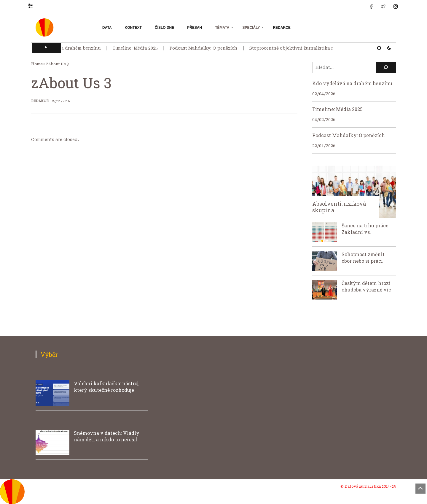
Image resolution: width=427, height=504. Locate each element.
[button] (33, 5)
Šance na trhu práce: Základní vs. (365, 229)
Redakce (282, 28)
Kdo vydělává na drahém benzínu (66, 48)
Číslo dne (164, 28)
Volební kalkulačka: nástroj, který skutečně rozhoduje (107, 387)
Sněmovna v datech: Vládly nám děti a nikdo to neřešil (107, 436)
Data (107, 28)
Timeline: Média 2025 (137, 48)
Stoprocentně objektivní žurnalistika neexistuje (304, 48)
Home (37, 64)
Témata (222, 28)
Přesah (195, 28)
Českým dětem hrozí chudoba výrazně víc (366, 286)
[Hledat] (386, 68)
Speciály (251, 28)
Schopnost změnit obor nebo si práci (363, 257)
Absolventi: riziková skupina (339, 207)
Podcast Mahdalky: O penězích (205, 48)
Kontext (133, 28)
